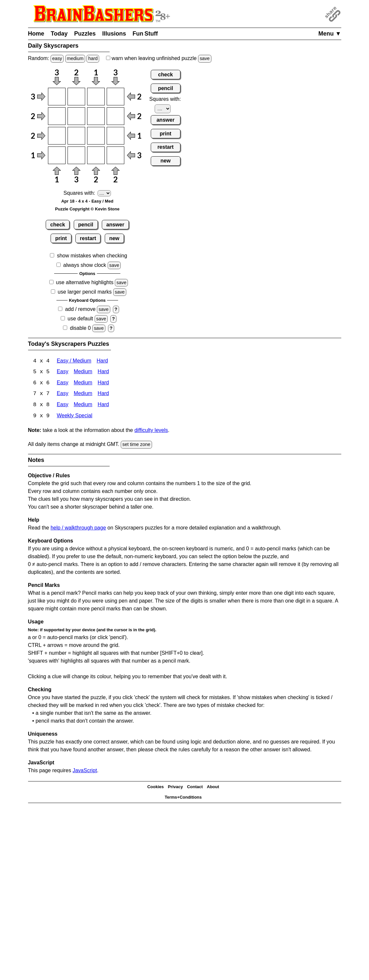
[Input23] (96, 116)
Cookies (155, 788)
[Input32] (76, 136)
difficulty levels (151, 431)
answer (115, 225)
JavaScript (85, 771)
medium (75, 58)
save (205, 58)
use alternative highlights (85, 282)
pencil (86, 225)
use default (80, 319)
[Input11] (57, 97)
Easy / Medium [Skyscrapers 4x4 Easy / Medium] (74, 361)
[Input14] (115, 97)
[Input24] (115, 116)
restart (88, 238)
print (61, 238)
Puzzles (85, 34)
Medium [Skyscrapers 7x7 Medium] (83, 395)
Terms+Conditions (183, 798)
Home (36, 34)
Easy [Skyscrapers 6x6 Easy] (63, 383)
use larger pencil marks (85, 292)
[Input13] (96, 97)
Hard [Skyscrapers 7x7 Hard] (103, 395)
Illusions (114, 34)
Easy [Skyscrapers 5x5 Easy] (63, 372)
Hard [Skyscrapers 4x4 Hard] (102, 361)
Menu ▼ (330, 34)
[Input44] (115, 155)
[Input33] (96, 136)
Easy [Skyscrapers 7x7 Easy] (63, 395)
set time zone (136, 445)
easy (57, 58)
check (58, 225)
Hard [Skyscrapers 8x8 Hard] (103, 406)
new (114, 238)
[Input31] (57, 136)
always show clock (85, 265)
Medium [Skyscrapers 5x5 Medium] (83, 372)
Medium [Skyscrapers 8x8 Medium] (83, 406)
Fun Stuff (145, 34)
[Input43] (96, 155)
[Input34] (115, 136)
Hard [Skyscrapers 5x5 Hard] (103, 372)
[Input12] (76, 97)
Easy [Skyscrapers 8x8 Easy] (63, 406)
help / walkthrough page (78, 528)
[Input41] (57, 155)
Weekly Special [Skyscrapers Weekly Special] (75, 417)
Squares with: (79, 193)
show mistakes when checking (92, 256)
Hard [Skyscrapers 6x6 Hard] (103, 383)
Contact (195, 788)
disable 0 (80, 328)
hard (93, 58)
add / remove (80, 309)
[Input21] (57, 116)
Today (59, 34)
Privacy (175, 788)
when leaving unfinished (159, 58)
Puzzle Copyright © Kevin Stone (87, 209)
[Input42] (76, 155)
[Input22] (76, 116)
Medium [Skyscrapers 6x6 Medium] (83, 383)
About (213, 788)
